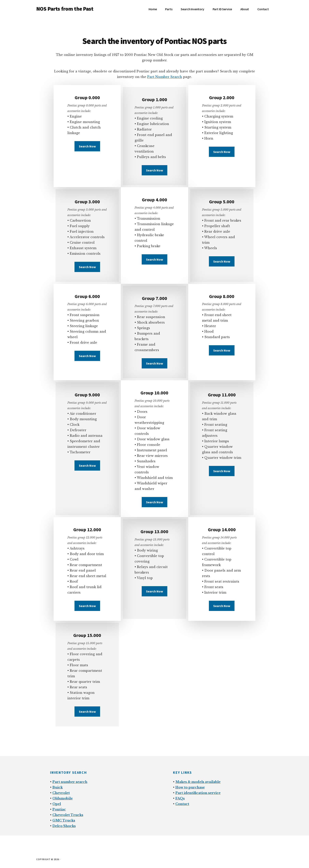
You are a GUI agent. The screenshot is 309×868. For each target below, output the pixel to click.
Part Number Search (165, 77)
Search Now (87, 146)
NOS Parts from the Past (65, 9)
